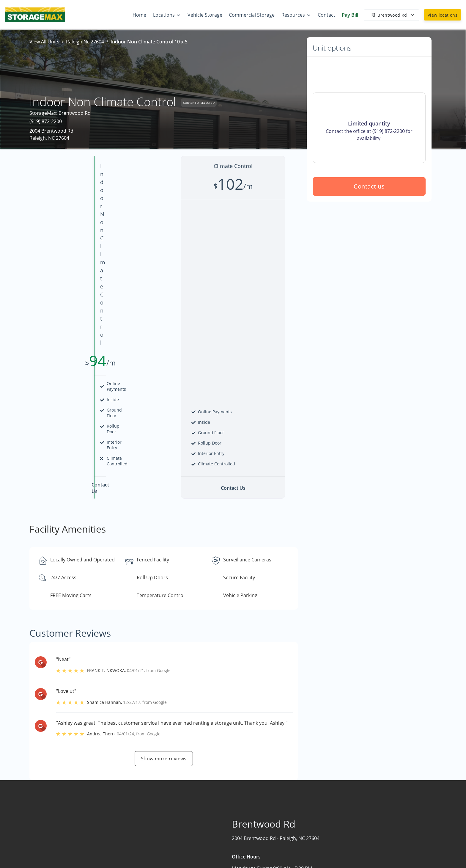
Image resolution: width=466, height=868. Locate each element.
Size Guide (361, 849)
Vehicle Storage (296, 847)
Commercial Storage (301, 835)
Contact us (369, 229)
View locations (443, 15)
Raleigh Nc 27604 (85, 42)
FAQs (355, 825)
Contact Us (291, 858)
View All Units (44, 42)
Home (285, 812)
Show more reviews (164, 554)
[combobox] (103, 825)
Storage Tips (363, 837)
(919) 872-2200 (46, 121)
